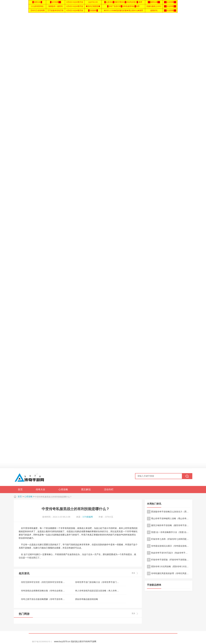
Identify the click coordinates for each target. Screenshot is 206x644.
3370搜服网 (88, 517)
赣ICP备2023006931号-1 (42, 642)
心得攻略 (28, 497)
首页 (20, 497)
